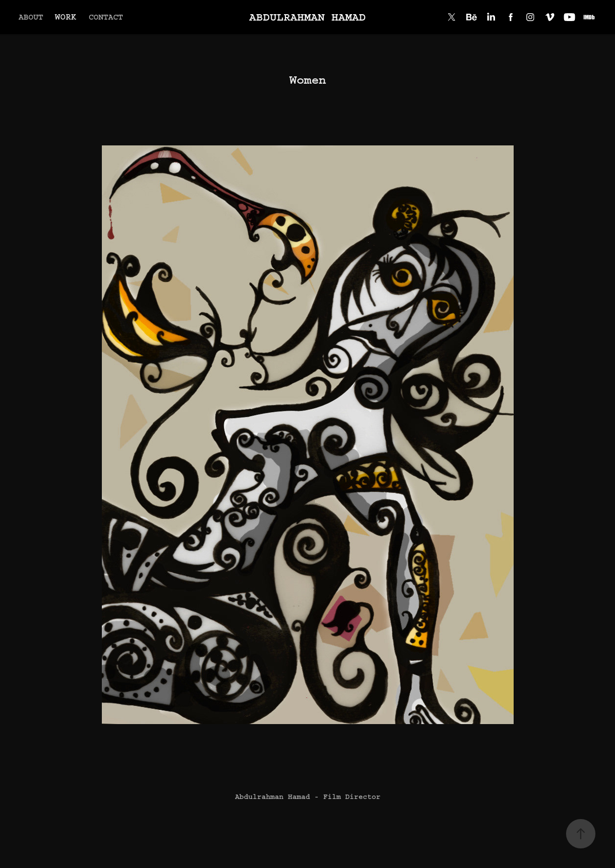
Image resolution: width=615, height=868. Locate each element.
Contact (106, 17)
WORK (66, 17)
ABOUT (31, 17)
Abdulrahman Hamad (307, 17)
